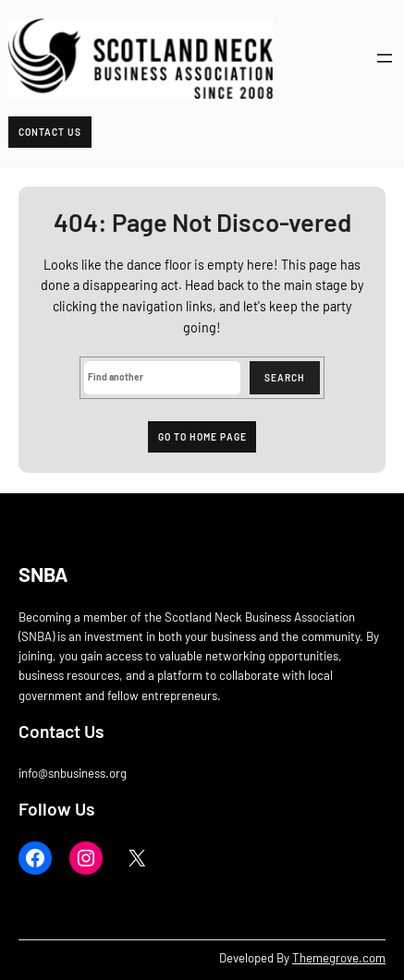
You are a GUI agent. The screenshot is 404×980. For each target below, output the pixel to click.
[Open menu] (385, 58)
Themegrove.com (339, 958)
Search (285, 378)
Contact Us (50, 132)
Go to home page (202, 437)
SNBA (43, 574)
